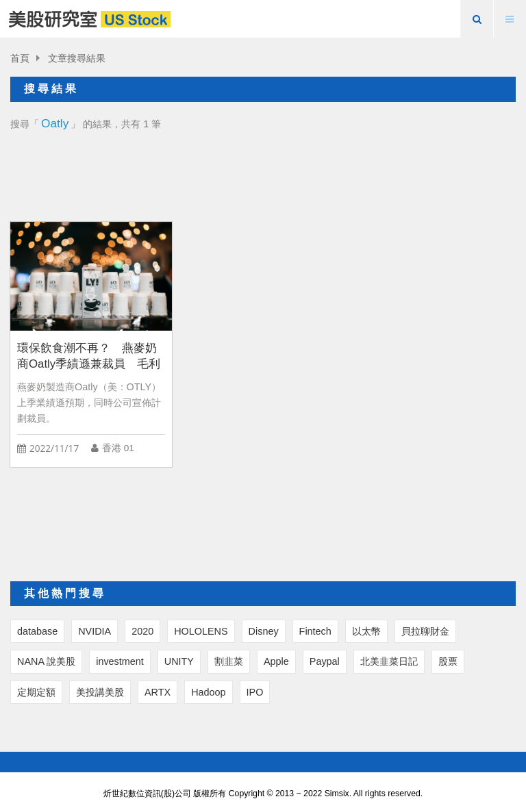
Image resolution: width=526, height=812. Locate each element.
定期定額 (36, 692)
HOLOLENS (201, 631)
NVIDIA (95, 631)
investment (120, 661)
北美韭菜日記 (389, 661)
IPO (255, 692)
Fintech (315, 631)
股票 (448, 661)
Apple (276, 661)
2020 (142, 631)
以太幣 (366, 631)
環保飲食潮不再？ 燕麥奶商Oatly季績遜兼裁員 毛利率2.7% (89, 356)
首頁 (20, 59)
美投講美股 (100, 692)
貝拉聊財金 (425, 631)
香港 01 (118, 448)
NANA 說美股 (46, 661)
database (37, 631)
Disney (264, 631)
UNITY (179, 661)
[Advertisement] (263, 173)
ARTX (158, 692)
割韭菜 (229, 661)
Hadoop (208, 692)
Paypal (325, 661)
